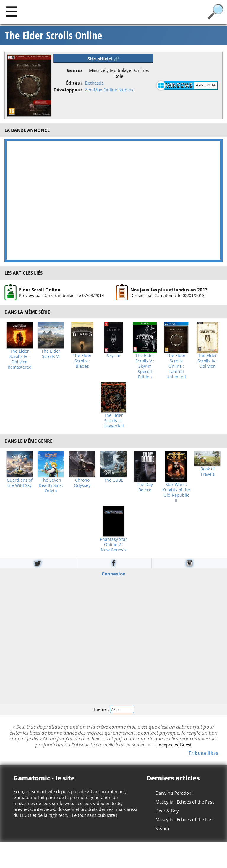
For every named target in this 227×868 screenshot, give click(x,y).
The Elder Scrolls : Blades (82, 361)
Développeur (68, 90)
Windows (179, 85)
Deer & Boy (167, 811)
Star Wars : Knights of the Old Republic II (176, 493)
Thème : (113, 709)
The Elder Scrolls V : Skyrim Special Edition (145, 366)
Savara (162, 828)
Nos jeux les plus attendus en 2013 (169, 290)
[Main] (11, 11)
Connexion (114, 574)
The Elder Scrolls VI (51, 354)
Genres (75, 70)
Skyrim (114, 356)
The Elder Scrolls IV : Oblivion (207, 361)
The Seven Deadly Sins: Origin (51, 485)
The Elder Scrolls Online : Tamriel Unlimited (176, 366)
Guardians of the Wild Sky (20, 483)
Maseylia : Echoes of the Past (185, 802)
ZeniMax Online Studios (109, 90)
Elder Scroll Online (40, 290)
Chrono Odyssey (82, 483)
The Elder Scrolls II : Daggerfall (114, 421)
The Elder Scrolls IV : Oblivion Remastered (20, 359)
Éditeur (74, 83)
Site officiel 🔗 (103, 59)
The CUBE (114, 480)
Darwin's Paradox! (174, 793)
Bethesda (94, 83)
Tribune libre (203, 753)
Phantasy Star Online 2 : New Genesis (113, 545)
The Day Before (145, 487)
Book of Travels (208, 472)
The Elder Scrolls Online (53, 36)
